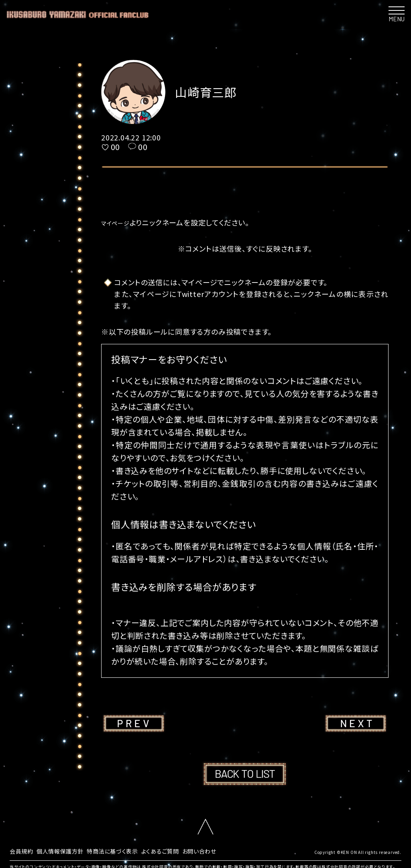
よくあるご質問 (180, 850)
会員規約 (23, 850)
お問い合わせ (224, 850)
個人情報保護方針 (67, 850)
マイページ (119, 222)
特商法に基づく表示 (126, 850)
